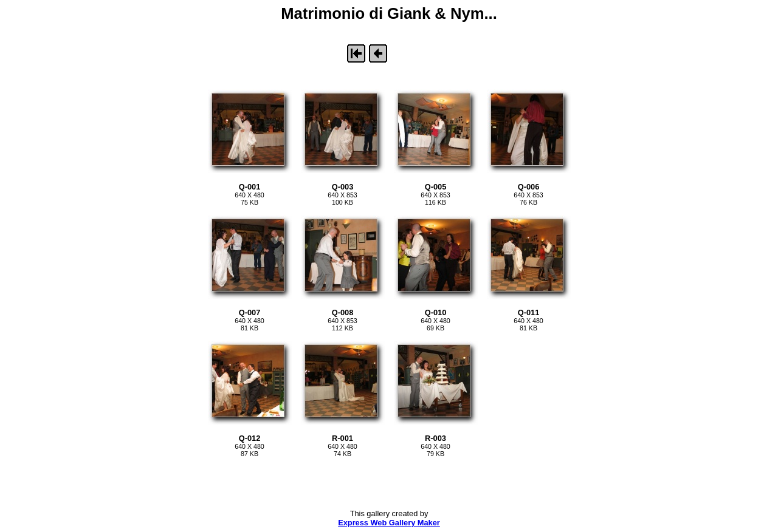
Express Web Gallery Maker (389, 523)
